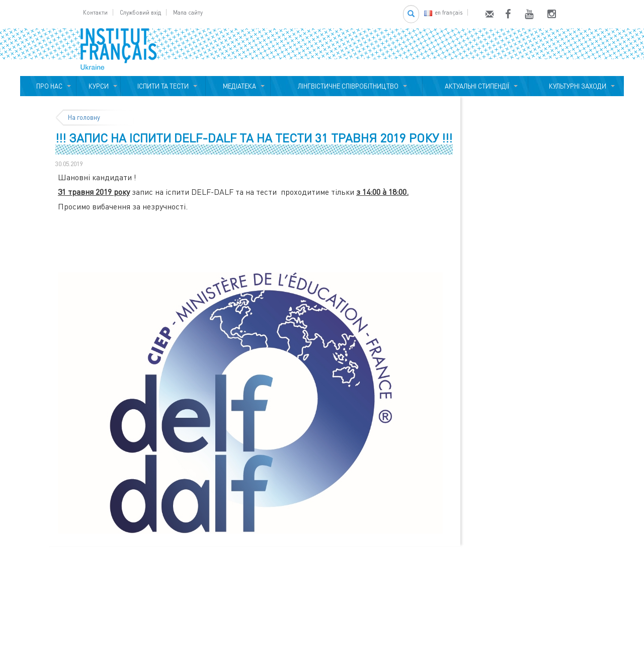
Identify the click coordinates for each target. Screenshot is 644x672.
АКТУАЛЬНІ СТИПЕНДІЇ (475, 86)
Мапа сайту (188, 12)
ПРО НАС (48, 86)
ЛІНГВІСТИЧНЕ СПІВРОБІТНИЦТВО (347, 86)
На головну (84, 117)
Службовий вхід (140, 12)
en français (443, 12)
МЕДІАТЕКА (238, 86)
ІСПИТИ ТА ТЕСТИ (163, 86)
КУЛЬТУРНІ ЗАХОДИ (576, 86)
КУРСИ (99, 86)
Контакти (95, 12)
